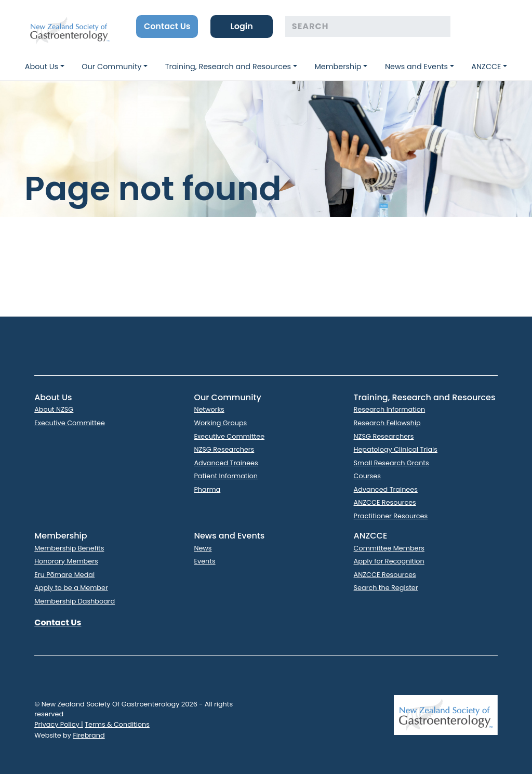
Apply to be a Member (71, 588)
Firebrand (89, 735)
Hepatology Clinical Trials (396, 449)
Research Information (390, 409)
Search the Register (386, 588)
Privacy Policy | (59, 724)
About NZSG (54, 409)
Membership (338, 67)
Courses (367, 476)
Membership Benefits (69, 548)
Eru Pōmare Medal (64, 575)
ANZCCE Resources (385, 502)
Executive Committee (70, 423)
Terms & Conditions (117, 724)
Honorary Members (66, 561)
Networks (209, 409)
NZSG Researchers (224, 449)
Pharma (207, 489)
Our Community (111, 67)
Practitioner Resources (391, 516)
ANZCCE (486, 67)
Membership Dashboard (75, 601)
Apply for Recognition (389, 561)
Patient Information (226, 476)
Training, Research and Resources (228, 67)
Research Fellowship (387, 423)
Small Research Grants (391, 463)
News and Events (416, 67)
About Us (42, 67)
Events (204, 561)
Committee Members (389, 548)
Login (241, 26)
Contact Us (167, 26)
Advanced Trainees (226, 463)
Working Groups (220, 423)
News (203, 548)
